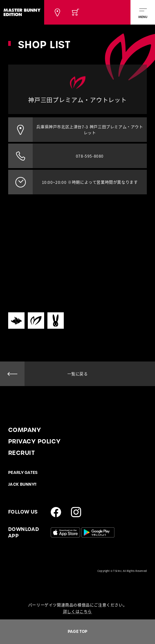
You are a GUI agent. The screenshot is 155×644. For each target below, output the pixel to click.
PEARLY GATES (23, 473)
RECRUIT (21, 453)
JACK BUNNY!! (22, 484)
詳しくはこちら (77, 612)
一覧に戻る (78, 374)
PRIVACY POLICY (34, 441)
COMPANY (25, 430)
